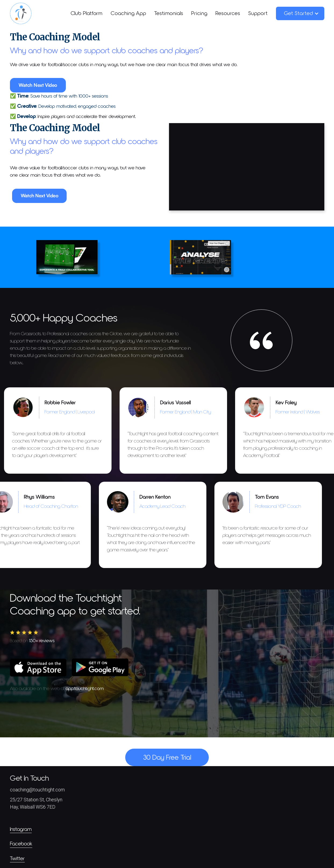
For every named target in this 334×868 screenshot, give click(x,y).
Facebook (21, 844)
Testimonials (169, 13)
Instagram (21, 829)
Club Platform (87, 13)
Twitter (17, 859)
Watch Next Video (38, 85)
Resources (228, 13)
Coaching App (128, 13)
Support (258, 13)
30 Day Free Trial (167, 758)
